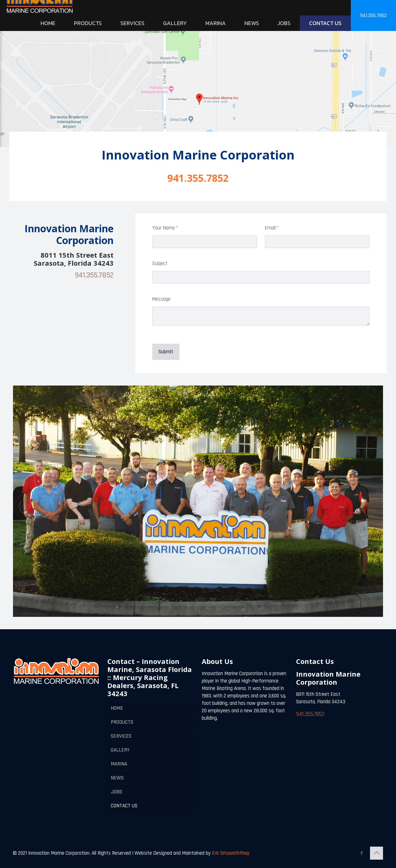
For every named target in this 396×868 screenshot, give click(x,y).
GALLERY (120, 750)
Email (280, 228)
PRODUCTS (122, 722)
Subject (160, 264)
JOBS (116, 792)
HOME (117, 708)
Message (161, 299)
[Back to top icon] (377, 853)
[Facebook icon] (362, 853)
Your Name (173, 228)
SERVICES (121, 736)
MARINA (119, 764)
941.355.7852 (373, 15)
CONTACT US (124, 806)
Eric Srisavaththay (230, 853)
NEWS (117, 778)
